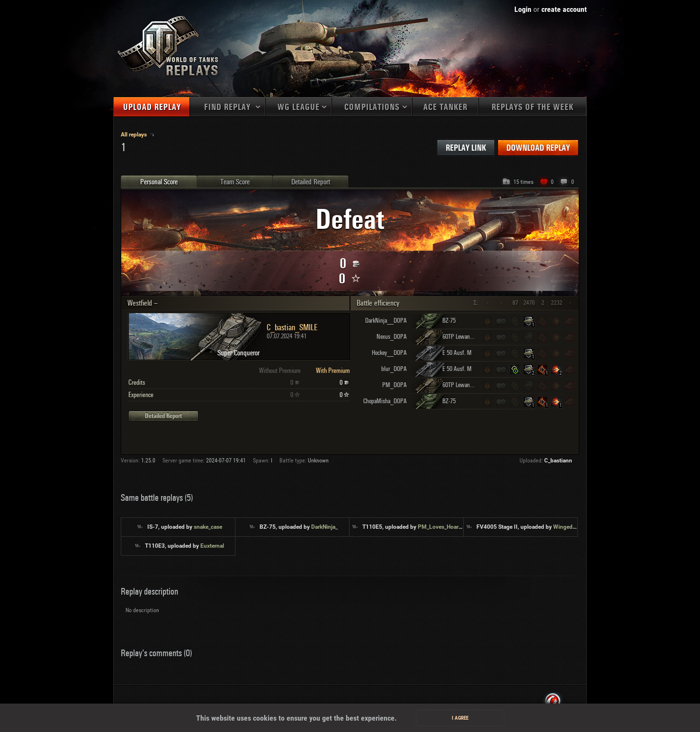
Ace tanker (445, 107)
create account (564, 9)
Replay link (466, 148)
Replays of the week (533, 107)
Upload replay (152, 107)
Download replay (538, 148)
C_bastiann (558, 461)
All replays (135, 135)
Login (523, 9)
